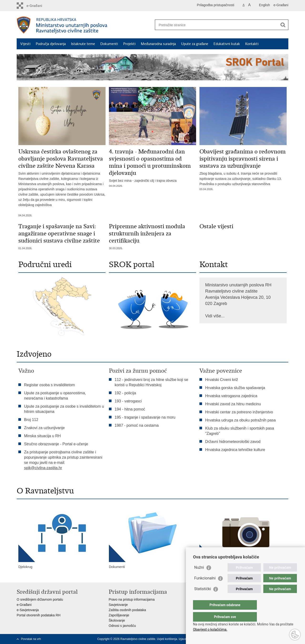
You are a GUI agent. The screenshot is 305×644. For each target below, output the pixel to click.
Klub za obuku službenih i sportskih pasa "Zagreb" (240, 431)
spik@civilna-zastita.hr (43, 468)
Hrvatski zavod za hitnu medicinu (233, 404)
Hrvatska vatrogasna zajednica (231, 396)
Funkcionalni (205, 588)
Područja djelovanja (51, 44)
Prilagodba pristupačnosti (216, 5)
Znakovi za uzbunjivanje (44, 428)
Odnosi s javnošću (122, 626)
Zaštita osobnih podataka (127, 610)
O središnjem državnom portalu (40, 599)
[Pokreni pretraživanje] (283, 25)
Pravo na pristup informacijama (132, 599)
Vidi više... (215, 316)
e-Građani (281, 5)
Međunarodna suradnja (158, 44)
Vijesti (25, 44)
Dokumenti (109, 44)
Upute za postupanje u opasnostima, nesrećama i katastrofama (55, 396)
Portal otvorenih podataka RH (39, 615)
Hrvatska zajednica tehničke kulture (235, 450)
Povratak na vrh (31, 639)
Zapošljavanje (119, 615)
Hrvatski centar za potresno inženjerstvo (239, 412)
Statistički (203, 598)
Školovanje (117, 620)
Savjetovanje (118, 605)
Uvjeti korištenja (167, 639)
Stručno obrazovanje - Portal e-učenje (56, 444)
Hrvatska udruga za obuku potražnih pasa (240, 420)
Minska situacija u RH (43, 436)
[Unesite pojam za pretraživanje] (216, 25)
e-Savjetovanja (28, 610)
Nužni (199, 577)
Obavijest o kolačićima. (210, 629)
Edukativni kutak (227, 44)
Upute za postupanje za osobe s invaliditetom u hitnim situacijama (64, 409)
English (264, 5)
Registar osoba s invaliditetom (49, 385)
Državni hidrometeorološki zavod (233, 442)
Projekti (129, 44)
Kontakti (252, 44)
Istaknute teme (83, 44)
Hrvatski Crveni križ (222, 380)
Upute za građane (195, 44)
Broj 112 (31, 420)
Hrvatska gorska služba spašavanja (235, 388)
